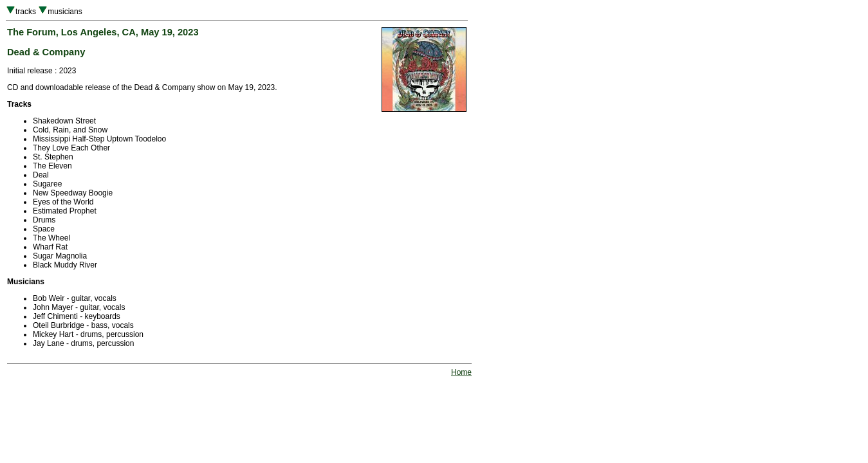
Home (461, 372)
